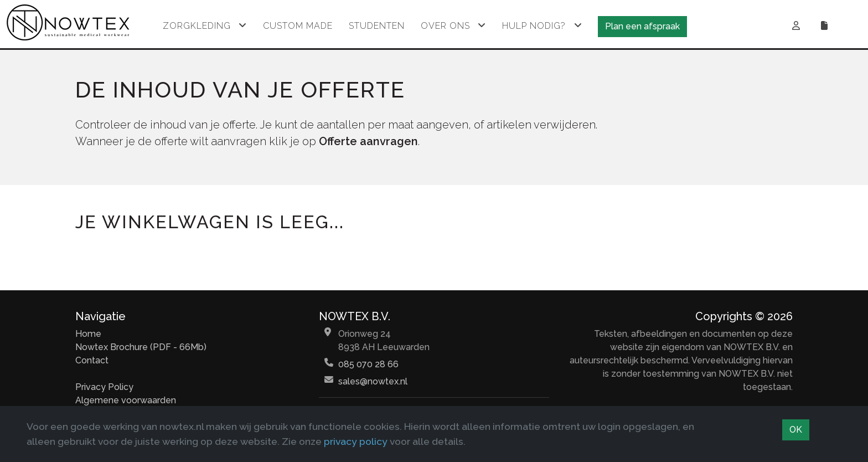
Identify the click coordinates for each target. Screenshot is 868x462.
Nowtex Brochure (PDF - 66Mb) (141, 347)
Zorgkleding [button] (197, 26)
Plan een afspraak (642, 26)
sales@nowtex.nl (373, 381)
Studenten (377, 26)
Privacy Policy (104, 387)
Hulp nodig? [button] (534, 26)
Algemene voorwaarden (126, 400)
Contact (92, 360)
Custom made (298, 26)
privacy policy (356, 441)
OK (796, 430)
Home (88, 334)
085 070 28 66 (368, 364)
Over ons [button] (445, 26)
